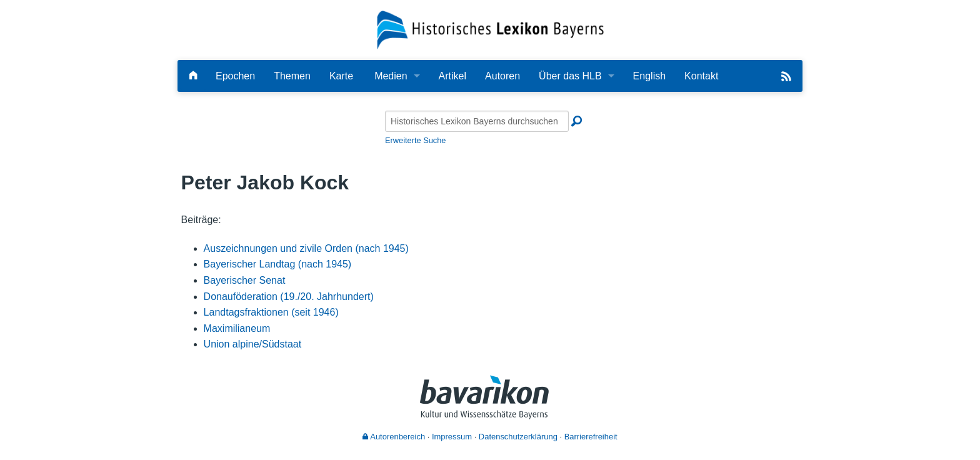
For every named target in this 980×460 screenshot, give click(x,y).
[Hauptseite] (193, 76)
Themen (292, 76)
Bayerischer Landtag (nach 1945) (278, 264)
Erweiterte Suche (415, 140)
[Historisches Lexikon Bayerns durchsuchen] (477, 121)
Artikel (452, 76)
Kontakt (701, 76)
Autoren (502, 76)
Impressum (452, 437)
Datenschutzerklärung (518, 437)
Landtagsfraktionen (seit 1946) (271, 312)
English (649, 76)
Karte (341, 76)
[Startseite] (490, 29)
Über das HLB (570, 76)
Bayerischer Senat (245, 280)
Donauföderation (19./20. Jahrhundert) (289, 297)
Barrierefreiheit (591, 437)
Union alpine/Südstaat (253, 344)
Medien (391, 76)
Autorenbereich (394, 437)
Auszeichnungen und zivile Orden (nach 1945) (306, 248)
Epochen (235, 76)
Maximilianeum (237, 328)
